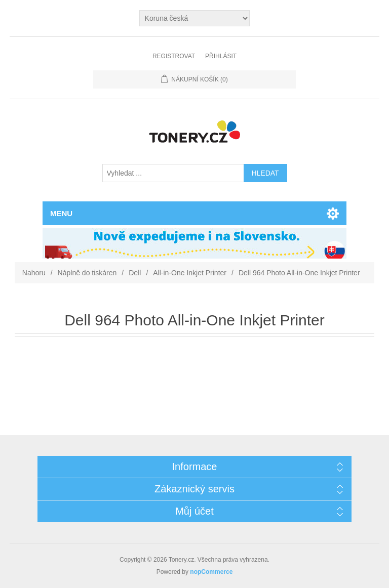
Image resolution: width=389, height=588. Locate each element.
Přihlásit (221, 56)
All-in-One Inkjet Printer (190, 273)
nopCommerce (211, 572)
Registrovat (174, 56)
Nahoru (34, 273)
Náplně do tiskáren (87, 273)
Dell (135, 273)
